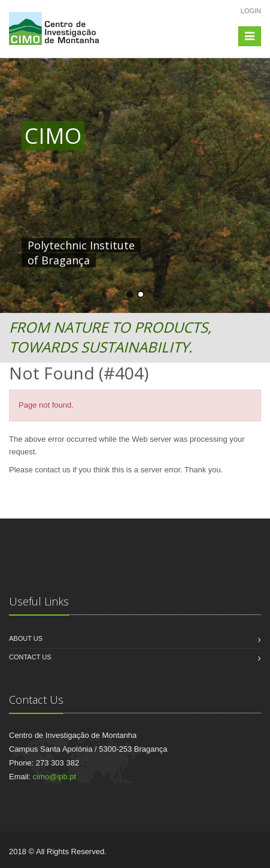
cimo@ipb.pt (54, 777)
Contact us (30, 657)
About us (26, 638)
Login (251, 11)
